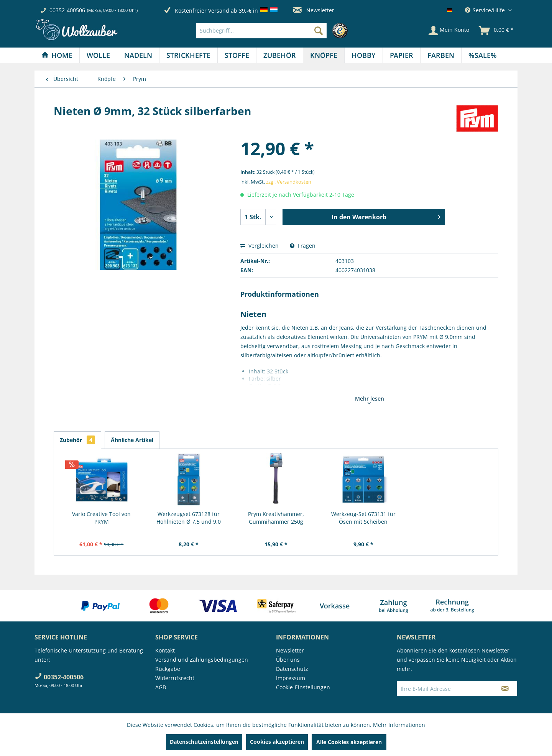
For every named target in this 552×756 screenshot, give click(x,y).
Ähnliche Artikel (132, 440)
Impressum (291, 678)
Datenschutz (292, 669)
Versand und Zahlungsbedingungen (202, 660)
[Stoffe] (237, 55)
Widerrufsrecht (175, 678)
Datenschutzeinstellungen (204, 742)
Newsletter (314, 10)
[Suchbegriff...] (261, 31)
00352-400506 (67, 10)
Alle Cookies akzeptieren (349, 742)
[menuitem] (274, 31)
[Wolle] (98, 55)
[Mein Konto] (449, 31)
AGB (161, 687)
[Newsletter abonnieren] (505, 689)
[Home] (57, 55)
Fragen (303, 246)
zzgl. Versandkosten (289, 182)
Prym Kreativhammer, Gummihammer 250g (276, 518)
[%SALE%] (483, 55)
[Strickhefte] (188, 55)
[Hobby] (364, 55)
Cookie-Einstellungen (303, 687)
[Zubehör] (280, 55)
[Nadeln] (138, 55)
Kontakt (165, 650)
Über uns (288, 660)
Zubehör (77, 440)
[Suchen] (319, 31)
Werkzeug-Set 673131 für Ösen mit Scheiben (363, 518)
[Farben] (441, 55)
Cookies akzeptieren (277, 742)
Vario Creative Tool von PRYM (101, 518)
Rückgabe (168, 669)
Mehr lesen (370, 399)
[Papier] (402, 55)
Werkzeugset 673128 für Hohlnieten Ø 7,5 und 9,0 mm (189, 518)
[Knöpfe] (324, 55)
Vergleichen (260, 246)
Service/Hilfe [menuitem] (486, 10)
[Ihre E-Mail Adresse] (445, 689)
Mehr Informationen (399, 725)
